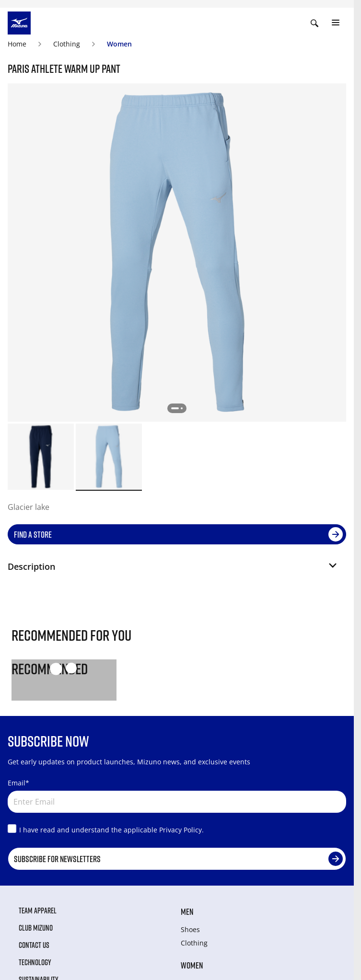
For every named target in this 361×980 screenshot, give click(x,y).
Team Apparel (38, 911)
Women (119, 44)
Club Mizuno (36, 928)
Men (187, 911)
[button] (173, 570)
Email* (18, 783)
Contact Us (34, 945)
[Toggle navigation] (336, 23)
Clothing (67, 44)
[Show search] (314, 23)
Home (17, 44)
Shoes (190, 929)
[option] (41, 457)
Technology (35, 962)
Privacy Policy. (181, 830)
